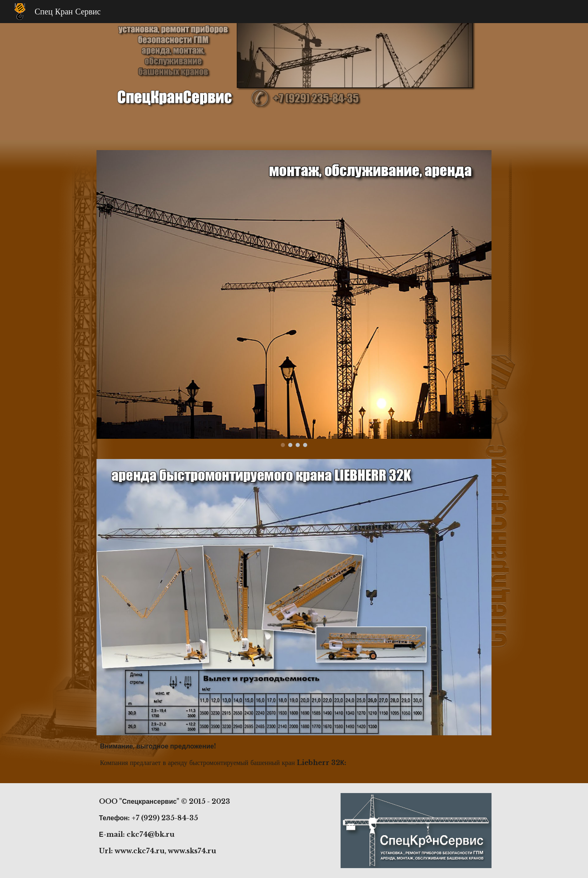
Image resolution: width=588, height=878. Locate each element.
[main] (294, 754)
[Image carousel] (294, 299)
